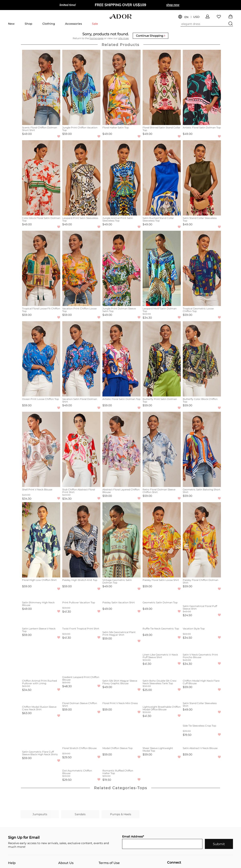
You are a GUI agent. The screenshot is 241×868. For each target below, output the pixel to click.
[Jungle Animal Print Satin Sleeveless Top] (122, 178)
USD (196, 17)
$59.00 (67, 134)
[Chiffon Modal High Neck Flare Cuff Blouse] (202, 673)
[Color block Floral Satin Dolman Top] (41, 178)
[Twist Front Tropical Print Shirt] (81, 622)
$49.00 (27, 134)
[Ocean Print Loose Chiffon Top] (41, 359)
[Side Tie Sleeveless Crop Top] (202, 720)
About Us (66, 863)
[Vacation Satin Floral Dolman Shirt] (81, 359)
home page (97, 38)
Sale (95, 24)
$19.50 (187, 735)
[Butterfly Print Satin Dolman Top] (162, 359)
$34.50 (187, 638)
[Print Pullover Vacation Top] (81, 596)
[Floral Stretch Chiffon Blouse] (81, 742)
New (11, 24)
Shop (29, 24)
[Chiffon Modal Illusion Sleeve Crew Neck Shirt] (41, 699)
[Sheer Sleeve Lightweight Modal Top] (162, 742)
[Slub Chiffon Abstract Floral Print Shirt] (81, 449)
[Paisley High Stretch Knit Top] (81, 540)
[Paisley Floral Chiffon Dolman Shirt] (202, 540)
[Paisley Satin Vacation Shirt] (122, 596)
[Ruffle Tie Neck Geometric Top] (162, 622)
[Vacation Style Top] (202, 622)
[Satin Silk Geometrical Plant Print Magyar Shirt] (122, 624)
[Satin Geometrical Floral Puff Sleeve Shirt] (202, 598)
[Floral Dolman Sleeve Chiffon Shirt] (81, 697)
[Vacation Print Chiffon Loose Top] (81, 268)
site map (124, 38)
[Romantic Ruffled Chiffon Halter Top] (122, 764)
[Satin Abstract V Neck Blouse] (202, 742)
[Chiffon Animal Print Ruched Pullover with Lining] (41, 673)
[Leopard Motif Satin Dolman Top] (162, 268)
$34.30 (147, 318)
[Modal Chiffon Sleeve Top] (122, 742)
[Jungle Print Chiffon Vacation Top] (81, 87)
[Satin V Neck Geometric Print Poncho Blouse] (202, 647)
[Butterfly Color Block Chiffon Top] (202, 359)
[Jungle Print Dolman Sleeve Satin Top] (122, 268)
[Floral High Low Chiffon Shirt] (41, 540)
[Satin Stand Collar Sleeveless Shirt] (202, 697)
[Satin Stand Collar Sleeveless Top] (202, 178)
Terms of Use (109, 863)
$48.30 (67, 686)
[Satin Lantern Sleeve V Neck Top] (41, 622)
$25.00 (147, 690)
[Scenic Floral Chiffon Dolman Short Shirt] (41, 87)
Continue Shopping (151, 36)
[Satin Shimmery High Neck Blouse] (41, 596)
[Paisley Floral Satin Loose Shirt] (162, 540)
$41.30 (67, 612)
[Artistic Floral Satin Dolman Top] (202, 87)
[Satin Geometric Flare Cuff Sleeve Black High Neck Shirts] (41, 744)
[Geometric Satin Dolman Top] (162, 596)
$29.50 (67, 757)
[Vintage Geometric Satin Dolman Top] (122, 540)
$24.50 (187, 615)
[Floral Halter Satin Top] (122, 87)
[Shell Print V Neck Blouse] (41, 449)
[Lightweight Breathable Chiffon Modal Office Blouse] (162, 699)
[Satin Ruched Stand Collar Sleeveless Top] (162, 178)
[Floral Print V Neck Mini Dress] (122, 697)
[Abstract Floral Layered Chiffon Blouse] (122, 449)
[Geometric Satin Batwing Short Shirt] (202, 449)
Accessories (74, 24)
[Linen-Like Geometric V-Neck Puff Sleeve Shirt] (162, 647)
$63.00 (27, 713)
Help (12, 863)
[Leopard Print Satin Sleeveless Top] (81, 178)
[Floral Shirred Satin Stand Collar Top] (162, 87)
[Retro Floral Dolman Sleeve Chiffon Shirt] (162, 449)
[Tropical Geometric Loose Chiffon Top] (202, 268)
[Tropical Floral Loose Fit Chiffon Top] (41, 268)
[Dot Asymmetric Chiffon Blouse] (81, 764)
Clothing (49, 24)
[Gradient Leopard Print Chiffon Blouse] (81, 671)
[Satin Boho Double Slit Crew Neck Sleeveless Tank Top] (162, 673)
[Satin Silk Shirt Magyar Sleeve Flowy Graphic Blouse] (122, 673)
